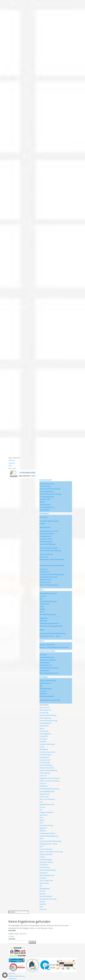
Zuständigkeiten (47, 507)
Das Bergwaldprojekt (49, 577)
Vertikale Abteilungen (49, 521)
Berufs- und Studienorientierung (54, 647)
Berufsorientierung (48, 614)
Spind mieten (45, 683)
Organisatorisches (47, 651)
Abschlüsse (44, 604)
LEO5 (42, 607)
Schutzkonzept (46, 542)
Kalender (12, 463)
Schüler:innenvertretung (50, 494)
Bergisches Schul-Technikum (52, 559)
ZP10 (42, 612)
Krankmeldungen (47, 657)
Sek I (42, 590)
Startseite (12, 973)
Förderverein (45, 499)
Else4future (45, 572)
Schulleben (44, 513)
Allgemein (44, 618)
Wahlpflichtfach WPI (48, 593)
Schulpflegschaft (47, 497)
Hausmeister (45, 505)
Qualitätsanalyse (47, 534)
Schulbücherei (46, 665)
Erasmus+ (44, 569)
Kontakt (11, 460)
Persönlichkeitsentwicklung (52, 574)
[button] (5, 975)
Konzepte (44, 517)
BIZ (41, 686)
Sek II (42, 641)
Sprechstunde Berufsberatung (53, 633)
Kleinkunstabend (47, 696)
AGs (41, 599)
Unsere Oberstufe (47, 645)
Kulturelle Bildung (47, 544)
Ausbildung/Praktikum (49, 623)
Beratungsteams (47, 491)
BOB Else (43, 621)
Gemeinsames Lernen (49, 531)
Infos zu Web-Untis (48, 680)
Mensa (42, 502)
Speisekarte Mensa (48, 660)
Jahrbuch (43, 694)
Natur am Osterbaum (49, 585)
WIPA (42, 630)
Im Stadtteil (45, 510)
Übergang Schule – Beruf (50, 636)
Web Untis (12, 468)
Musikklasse (45, 527)
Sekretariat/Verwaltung (50, 489)
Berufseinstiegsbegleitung (51, 626)
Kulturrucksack (46, 554)
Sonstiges (44, 677)
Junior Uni (44, 557)
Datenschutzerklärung (49, 668)
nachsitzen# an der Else (50, 700)
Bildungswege (46, 688)
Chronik (43, 691)
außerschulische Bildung (50, 551)
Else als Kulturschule (49, 548)
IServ (10, 466)
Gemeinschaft (46, 480)
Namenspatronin (47, 484)
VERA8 (42, 609)
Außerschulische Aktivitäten (52, 565)
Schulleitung (45, 486)
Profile (42, 524)
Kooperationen (46, 539)
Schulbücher (45, 663)
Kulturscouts (45, 582)
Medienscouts (46, 580)
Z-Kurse (43, 596)
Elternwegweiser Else (49, 673)
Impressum (44, 670)
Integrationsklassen (48, 601)
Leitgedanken (45, 536)
